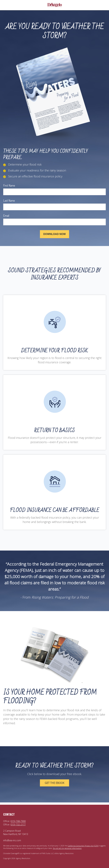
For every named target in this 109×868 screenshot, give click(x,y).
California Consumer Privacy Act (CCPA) (83, 846)
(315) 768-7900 (18, 821)
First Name (9, 185)
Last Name (9, 200)
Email (6, 216)
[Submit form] (55, 234)
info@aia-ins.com (12, 840)
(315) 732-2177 (18, 824)
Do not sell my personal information (67, 848)
